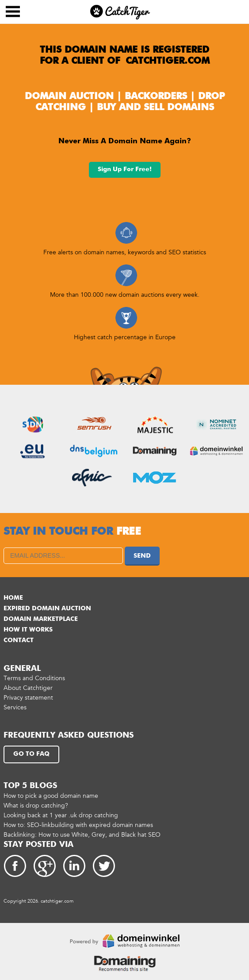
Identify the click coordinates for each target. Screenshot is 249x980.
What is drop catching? (36, 806)
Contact (19, 640)
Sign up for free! (125, 169)
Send (142, 556)
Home (13, 598)
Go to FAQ (31, 754)
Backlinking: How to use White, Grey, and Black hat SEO (82, 835)
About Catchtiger (28, 688)
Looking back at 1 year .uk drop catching (61, 815)
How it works (28, 630)
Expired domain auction (47, 609)
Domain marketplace (41, 619)
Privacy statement (28, 698)
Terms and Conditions (34, 678)
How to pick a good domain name (51, 796)
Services (15, 707)
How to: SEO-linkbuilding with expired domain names (78, 825)
